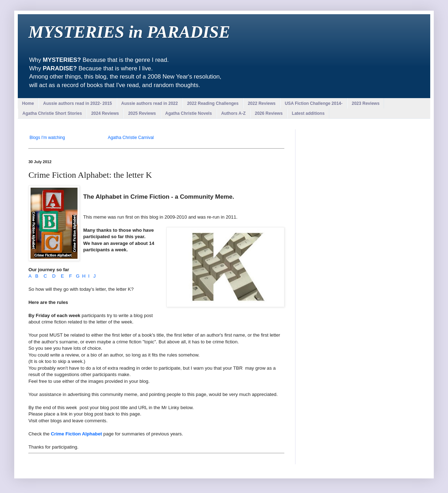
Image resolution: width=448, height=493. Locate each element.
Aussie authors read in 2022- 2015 (77, 103)
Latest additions (308, 113)
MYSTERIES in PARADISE (129, 32)
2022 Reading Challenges (213, 103)
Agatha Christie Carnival (131, 138)
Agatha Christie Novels (189, 113)
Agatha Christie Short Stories (52, 113)
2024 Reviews (105, 113)
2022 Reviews (262, 103)
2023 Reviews (366, 103)
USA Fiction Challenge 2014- (314, 103)
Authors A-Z (233, 113)
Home (28, 103)
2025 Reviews (142, 113)
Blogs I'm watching (47, 138)
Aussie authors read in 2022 (150, 103)
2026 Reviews (269, 113)
